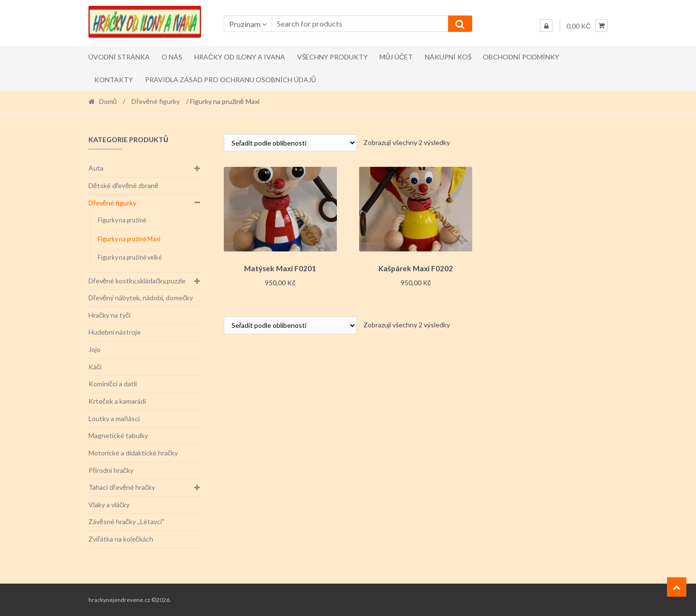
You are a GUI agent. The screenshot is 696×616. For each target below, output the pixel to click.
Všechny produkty (333, 57)
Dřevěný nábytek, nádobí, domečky (141, 298)
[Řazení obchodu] (290, 143)
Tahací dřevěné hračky (122, 487)
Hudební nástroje (115, 332)
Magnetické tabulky (118, 435)
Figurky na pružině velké (130, 257)
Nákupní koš (448, 57)
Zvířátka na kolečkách (121, 539)
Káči (95, 367)
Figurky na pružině (122, 220)
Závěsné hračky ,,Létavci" (126, 521)
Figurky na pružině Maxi (129, 239)
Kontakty (114, 80)
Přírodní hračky (111, 470)
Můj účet (396, 57)
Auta (96, 168)
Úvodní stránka (119, 57)
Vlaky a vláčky (109, 505)
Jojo (94, 349)
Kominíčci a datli (113, 384)
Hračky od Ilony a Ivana (240, 57)
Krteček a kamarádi (117, 401)
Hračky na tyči (109, 315)
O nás (172, 57)
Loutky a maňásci (114, 418)
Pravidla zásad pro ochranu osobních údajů (231, 80)
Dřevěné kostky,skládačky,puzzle (137, 281)
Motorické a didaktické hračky (133, 453)
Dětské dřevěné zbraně (123, 185)
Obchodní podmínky (521, 57)
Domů (108, 101)
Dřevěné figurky (155, 101)
